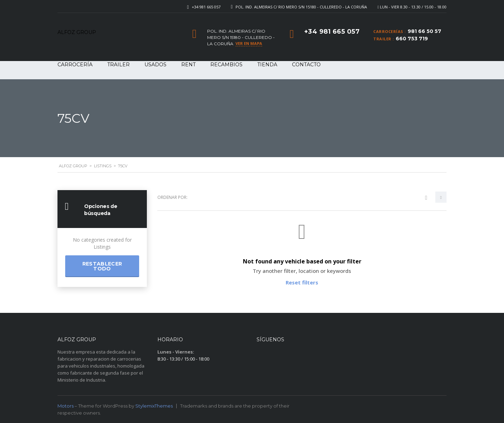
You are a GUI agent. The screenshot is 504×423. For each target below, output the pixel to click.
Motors (66, 406)
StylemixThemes (154, 406)
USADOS (155, 65)
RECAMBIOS (226, 65)
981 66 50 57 (424, 31)
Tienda (267, 65)
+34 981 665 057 (206, 7)
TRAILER (118, 65)
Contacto (306, 65)
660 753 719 (412, 39)
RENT (188, 65)
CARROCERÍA (75, 65)
